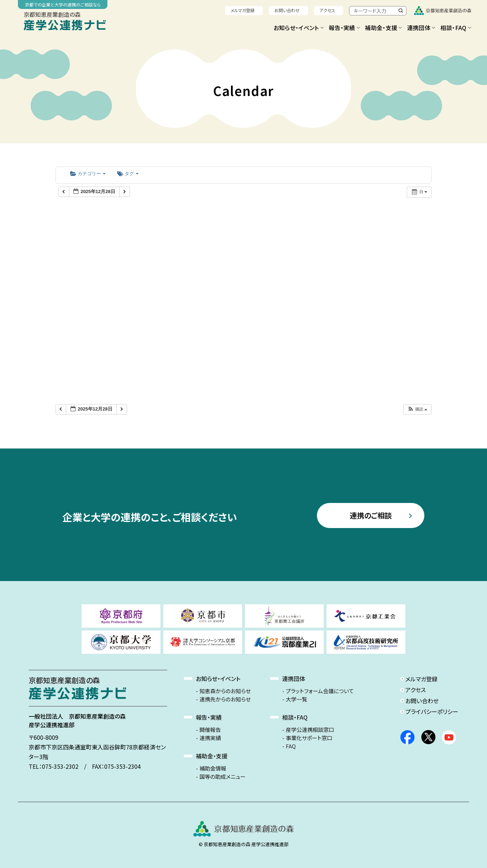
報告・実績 (344, 28)
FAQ (291, 746)
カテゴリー (88, 174)
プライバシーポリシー (432, 711)
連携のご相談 (371, 515)
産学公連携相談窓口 (310, 730)
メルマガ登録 (243, 10)
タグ (128, 174)
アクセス (327, 10)
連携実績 (210, 738)
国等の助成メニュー (223, 777)
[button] (417, 409)
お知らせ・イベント (299, 28)
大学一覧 (296, 699)
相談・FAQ (456, 28)
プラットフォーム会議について (320, 691)
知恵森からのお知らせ (225, 691)
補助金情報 (213, 768)
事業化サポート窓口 (309, 738)
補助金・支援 (383, 28)
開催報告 (210, 730)
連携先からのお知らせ (225, 699)
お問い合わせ (287, 10)
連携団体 (421, 28)
